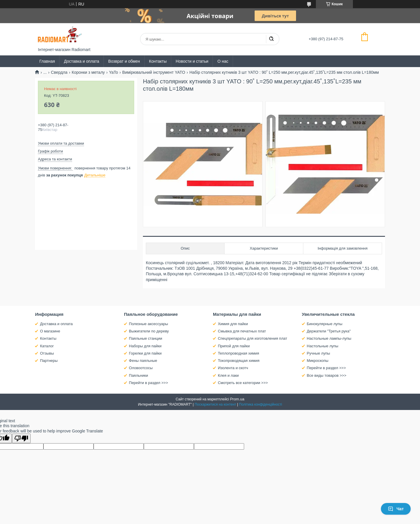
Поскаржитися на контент (215, 404)
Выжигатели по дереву (149, 331)
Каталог (47, 346)
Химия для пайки (233, 324)
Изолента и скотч (233, 368)
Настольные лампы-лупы (329, 338)
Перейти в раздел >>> (148, 383)
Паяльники (138, 375)
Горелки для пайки (145, 353)
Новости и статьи (192, 61)
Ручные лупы (318, 353)
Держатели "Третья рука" (329, 331)
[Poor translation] (21, 438)
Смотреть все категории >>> (243, 383)
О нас (223, 61)
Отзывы (47, 353)
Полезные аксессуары (148, 324)
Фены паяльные (143, 361)
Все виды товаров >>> (327, 375)
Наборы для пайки (145, 346)
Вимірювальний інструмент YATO (154, 72)
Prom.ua (237, 399)
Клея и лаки (228, 375)
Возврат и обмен (124, 61)
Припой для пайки (234, 346)
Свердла (59, 72)
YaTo (114, 72)
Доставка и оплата (82, 61)
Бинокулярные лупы (325, 324)
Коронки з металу (88, 72)
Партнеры (49, 361)
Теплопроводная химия (238, 353)
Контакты (158, 61)
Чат (396, 509)
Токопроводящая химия (239, 361)
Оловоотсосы (141, 368)
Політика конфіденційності (260, 404)
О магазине (50, 331)
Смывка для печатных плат (242, 331)
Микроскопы (318, 361)
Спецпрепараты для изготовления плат (252, 338)
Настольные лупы (323, 346)
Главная (47, 61)
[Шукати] (271, 39)
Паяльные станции (146, 338)
